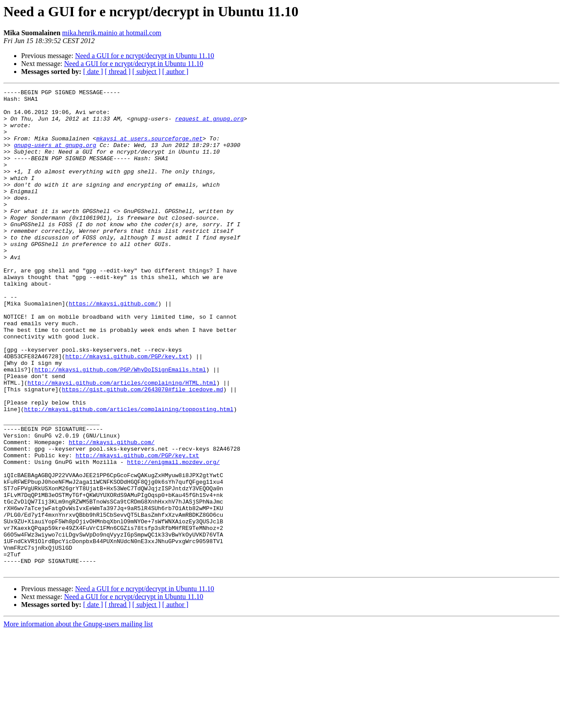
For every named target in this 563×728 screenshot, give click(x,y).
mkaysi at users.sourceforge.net (150, 149)
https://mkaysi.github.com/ (113, 347)
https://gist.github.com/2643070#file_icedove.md (143, 450)
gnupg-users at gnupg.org (55, 157)
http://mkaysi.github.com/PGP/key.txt (127, 410)
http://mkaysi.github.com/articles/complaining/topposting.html (129, 474)
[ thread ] (118, 72)
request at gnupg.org (209, 125)
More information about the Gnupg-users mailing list (78, 720)
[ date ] (93, 72)
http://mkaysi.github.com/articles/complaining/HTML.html (122, 442)
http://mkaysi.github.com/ (112, 513)
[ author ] (175, 72)
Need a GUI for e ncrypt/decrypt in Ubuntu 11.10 (145, 56)
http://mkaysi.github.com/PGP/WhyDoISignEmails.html (120, 426)
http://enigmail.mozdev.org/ (174, 537)
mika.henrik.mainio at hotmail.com (112, 33)
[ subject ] (146, 72)
